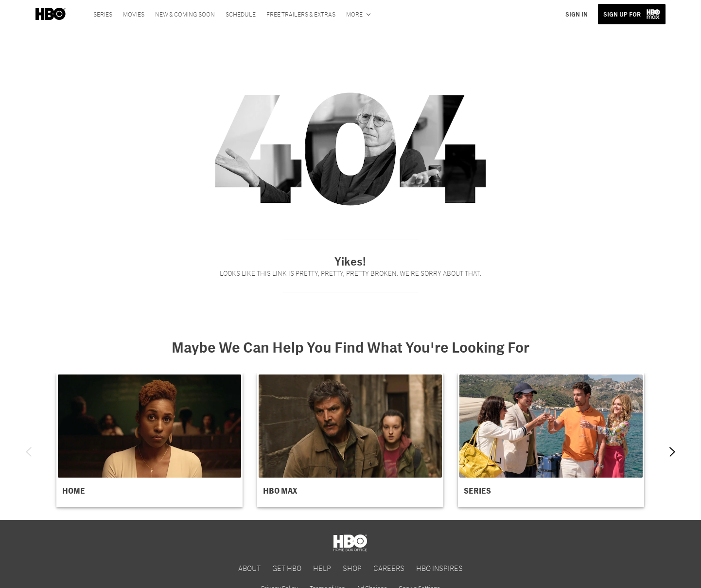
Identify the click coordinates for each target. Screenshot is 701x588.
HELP (322, 568)
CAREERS (389, 568)
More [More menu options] (354, 14)
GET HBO (287, 568)
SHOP (352, 568)
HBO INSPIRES (439, 568)
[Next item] (672, 452)
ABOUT (249, 568)
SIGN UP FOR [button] (622, 14)
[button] (149, 440)
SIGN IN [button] (577, 14)
